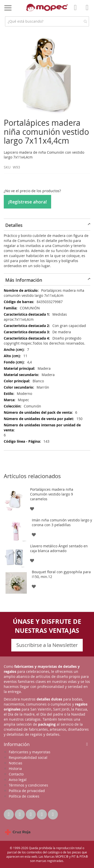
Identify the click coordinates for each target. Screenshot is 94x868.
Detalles (14, 225)
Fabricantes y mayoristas (30, 752)
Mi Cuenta (77, 11)
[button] (32, 508)
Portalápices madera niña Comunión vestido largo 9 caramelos (52, 494)
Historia (15, 769)
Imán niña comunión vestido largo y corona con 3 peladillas (62, 522)
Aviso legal (18, 780)
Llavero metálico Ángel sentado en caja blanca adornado (59, 548)
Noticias (16, 763)
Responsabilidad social (28, 757)
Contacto (16, 774)
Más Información (24, 280)
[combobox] (47, 21)
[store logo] (47, 8)
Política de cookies (24, 796)
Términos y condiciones (28, 785)
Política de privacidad (27, 791)
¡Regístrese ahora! (27, 202)
